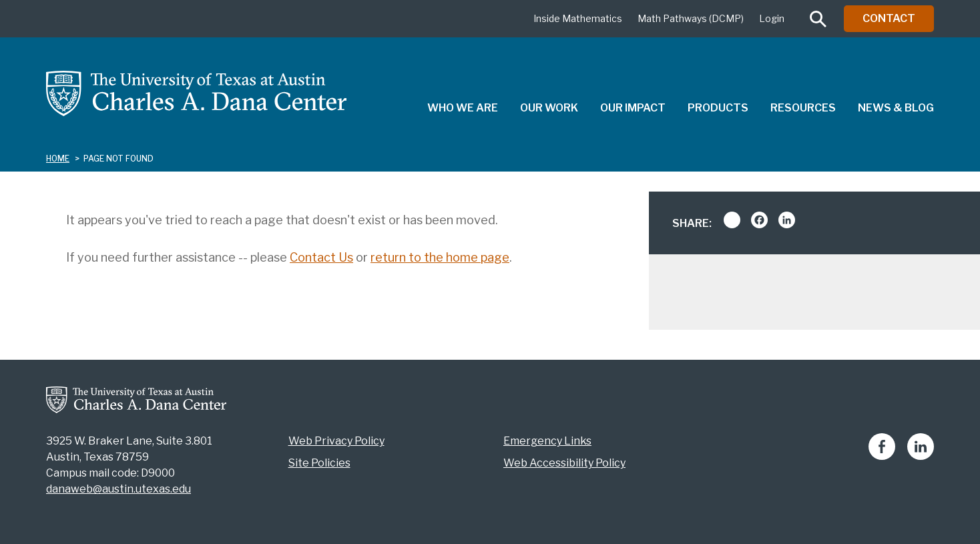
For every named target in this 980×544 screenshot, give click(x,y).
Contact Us (321, 257)
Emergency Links (547, 441)
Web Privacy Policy (336, 441)
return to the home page (440, 257)
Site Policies (319, 463)
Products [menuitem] (718, 108)
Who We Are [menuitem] (463, 108)
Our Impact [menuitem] (633, 108)
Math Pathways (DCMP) (691, 18)
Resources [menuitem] (803, 108)
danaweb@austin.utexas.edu (118, 489)
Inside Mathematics (578, 18)
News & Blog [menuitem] (896, 108)
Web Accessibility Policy (564, 463)
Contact (889, 18)
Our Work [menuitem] (549, 108)
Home (58, 159)
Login (772, 18)
